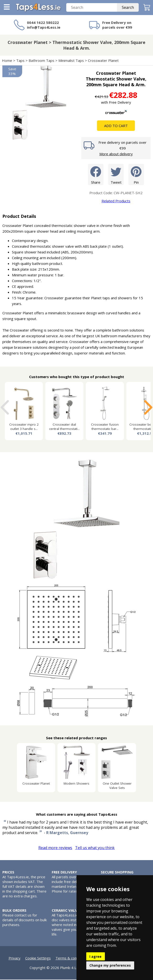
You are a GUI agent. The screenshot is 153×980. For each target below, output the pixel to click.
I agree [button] (95, 956)
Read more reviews (55, 848)
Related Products (116, 201)
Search (128, 8)
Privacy (15, 959)
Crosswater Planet (104, 61)
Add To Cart (116, 126)
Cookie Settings (38, 959)
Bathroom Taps (41, 61)
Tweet (116, 175)
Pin (136, 175)
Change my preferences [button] (110, 965)
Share (96, 175)
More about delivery (116, 154)
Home (7, 61)
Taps (20, 61)
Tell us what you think (95, 848)
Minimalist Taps (71, 61)
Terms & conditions (72, 959)
